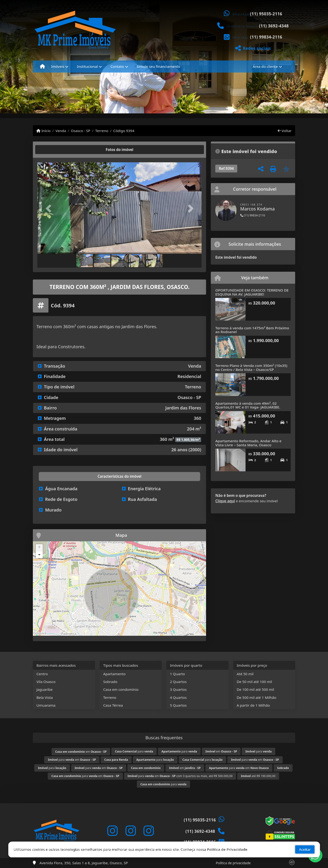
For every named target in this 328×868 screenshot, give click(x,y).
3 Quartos (178, 689)
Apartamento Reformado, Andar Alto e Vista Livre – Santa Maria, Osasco (248, 443)
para (134, 751)
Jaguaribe (44, 689)
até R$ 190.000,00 (258, 776)
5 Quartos (178, 705)
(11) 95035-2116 (266, 14)
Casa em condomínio (121, 689)
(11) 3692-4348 (274, 26)
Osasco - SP (81, 131)
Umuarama (46, 705)
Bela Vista (45, 697)
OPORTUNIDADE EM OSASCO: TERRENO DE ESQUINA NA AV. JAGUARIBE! (252, 292)
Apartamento (114, 674)
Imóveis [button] (58, 66)
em (81, 752)
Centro (42, 674)
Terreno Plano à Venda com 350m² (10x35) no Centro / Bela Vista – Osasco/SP (251, 367)
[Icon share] (112, 831)
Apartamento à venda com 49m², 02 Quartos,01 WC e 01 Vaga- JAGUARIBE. (248, 405)
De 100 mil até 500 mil (255, 689)
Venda (61, 131)
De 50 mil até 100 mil (254, 682)
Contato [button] (117, 66)
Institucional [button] (87, 66)
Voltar (285, 131)
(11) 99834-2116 (266, 37)
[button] (50, 208)
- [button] (39, 555)
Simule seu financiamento (158, 66)
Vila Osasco (46, 682)
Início (43, 131)
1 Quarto (177, 674)
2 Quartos (178, 682)
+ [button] (39, 548)
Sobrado (110, 682)
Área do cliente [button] (265, 66)
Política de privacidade (233, 863)
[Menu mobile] (42, 66)
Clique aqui (225, 501)
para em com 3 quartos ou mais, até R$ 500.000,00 (180, 776)
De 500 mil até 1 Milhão (257, 697)
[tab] (53, 150)
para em (72, 760)
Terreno (102, 131)
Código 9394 (124, 131)
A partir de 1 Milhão (253, 705)
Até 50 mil (245, 674)
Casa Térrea (113, 705)
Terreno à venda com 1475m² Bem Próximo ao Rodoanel (252, 330)
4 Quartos (178, 697)
